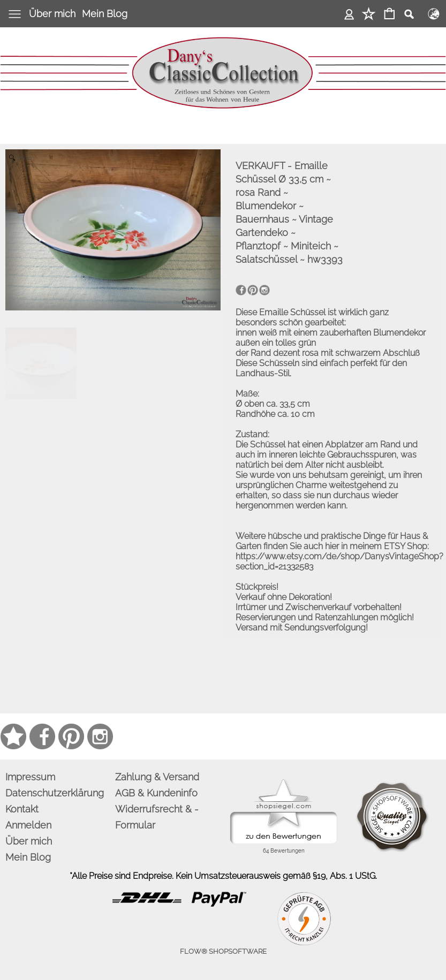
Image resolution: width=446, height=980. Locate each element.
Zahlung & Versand (157, 777)
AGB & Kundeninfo (156, 793)
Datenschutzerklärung (55, 793)
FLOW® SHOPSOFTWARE (223, 951)
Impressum (30, 777)
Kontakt (22, 809)
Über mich (52, 14)
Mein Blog (105, 14)
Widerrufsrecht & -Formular (157, 817)
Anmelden (349, 14)
